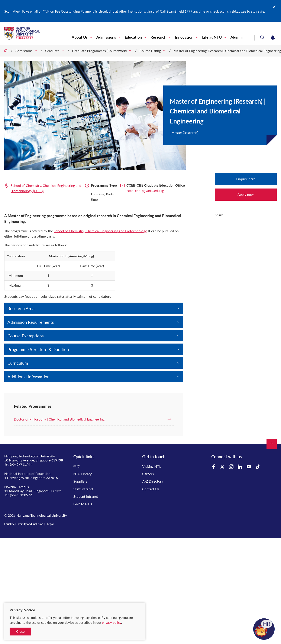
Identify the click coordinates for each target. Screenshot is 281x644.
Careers (148, 474)
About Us (80, 37)
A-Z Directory (153, 481)
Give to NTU (83, 504)
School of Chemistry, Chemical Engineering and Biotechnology (100, 231)
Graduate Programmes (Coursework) (99, 51)
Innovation (184, 37)
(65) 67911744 (21, 464)
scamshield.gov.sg (233, 11)
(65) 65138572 (21, 495)
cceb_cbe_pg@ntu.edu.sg (145, 191)
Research (158, 37)
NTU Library (83, 474)
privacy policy (112, 622)
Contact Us (151, 489)
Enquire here (246, 179)
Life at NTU (212, 37)
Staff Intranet (83, 489)
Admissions (106, 37)
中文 (77, 466)
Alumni (237, 37)
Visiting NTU (152, 466)
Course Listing (150, 51)
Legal (50, 524)
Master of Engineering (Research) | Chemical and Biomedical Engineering (227, 51)
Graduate (52, 51)
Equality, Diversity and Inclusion (24, 524)
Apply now (246, 194)
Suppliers (80, 481)
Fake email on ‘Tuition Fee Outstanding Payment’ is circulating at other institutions (84, 11)
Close (20, 631)
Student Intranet (86, 496)
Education (133, 37)
